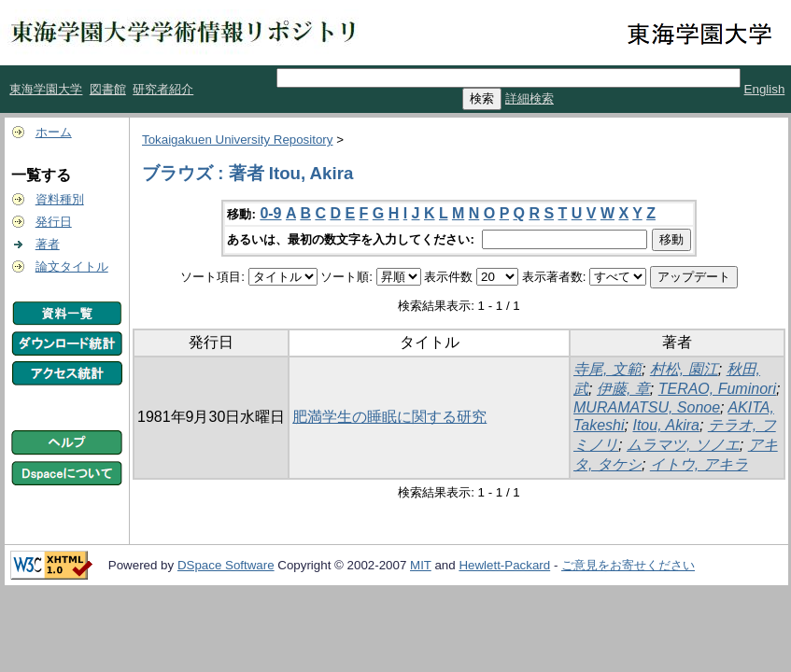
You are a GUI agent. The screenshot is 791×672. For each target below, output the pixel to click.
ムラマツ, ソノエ (683, 445)
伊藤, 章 (623, 389)
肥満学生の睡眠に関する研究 (389, 417)
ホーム (54, 132)
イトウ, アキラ (699, 464)
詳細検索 (530, 98)
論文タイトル (72, 266)
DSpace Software (226, 565)
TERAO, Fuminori (717, 389)
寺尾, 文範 (607, 369)
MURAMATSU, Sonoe (647, 407)
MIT (421, 565)
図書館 (108, 89)
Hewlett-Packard (504, 565)
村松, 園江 (684, 369)
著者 (48, 244)
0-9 (270, 213)
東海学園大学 (46, 89)
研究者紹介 (163, 89)
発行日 (54, 222)
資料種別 (60, 199)
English (765, 89)
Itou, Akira (665, 425)
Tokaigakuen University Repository (237, 140)
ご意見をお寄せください (628, 565)
